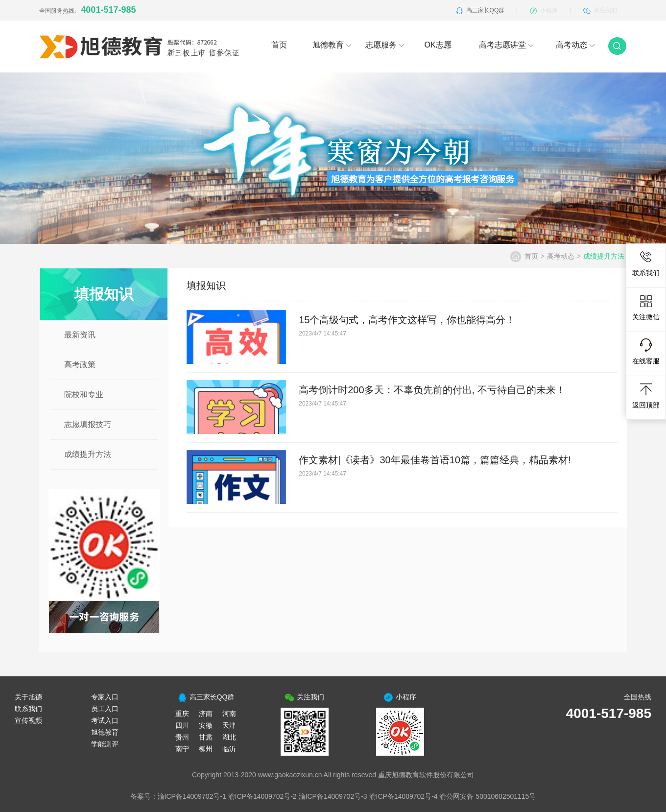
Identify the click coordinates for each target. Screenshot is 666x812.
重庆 (182, 714)
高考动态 (575, 45)
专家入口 (105, 697)
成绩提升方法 (88, 454)
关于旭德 (28, 697)
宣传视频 (28, 720)
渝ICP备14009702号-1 (192, 796)
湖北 (229, 737)
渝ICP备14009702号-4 (404, 796)
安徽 (206, 725)
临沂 (229, 749)
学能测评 (105, 744)
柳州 (206, 749)
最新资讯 (80, 335)
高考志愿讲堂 (506, 45)
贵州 (182, 737)
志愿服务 (385, 45)
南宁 (182, 749)
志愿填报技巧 (88, 424)
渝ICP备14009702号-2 (262, 796)
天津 (229, 725)
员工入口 (105, 709)
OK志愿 (438, 45)
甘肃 (206, 737)
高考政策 (80, 365)
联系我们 (646, 263)
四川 (182, 725)
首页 (279, 45)
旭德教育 (332, 45)
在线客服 (646, 352)
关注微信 (646, 308)
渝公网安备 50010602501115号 (488, 796)
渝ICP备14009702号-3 (333, 796)
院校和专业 (84, 394)
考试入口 (105, 720)
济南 (206, 714)
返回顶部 (646, 396)
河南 (229, 714)
